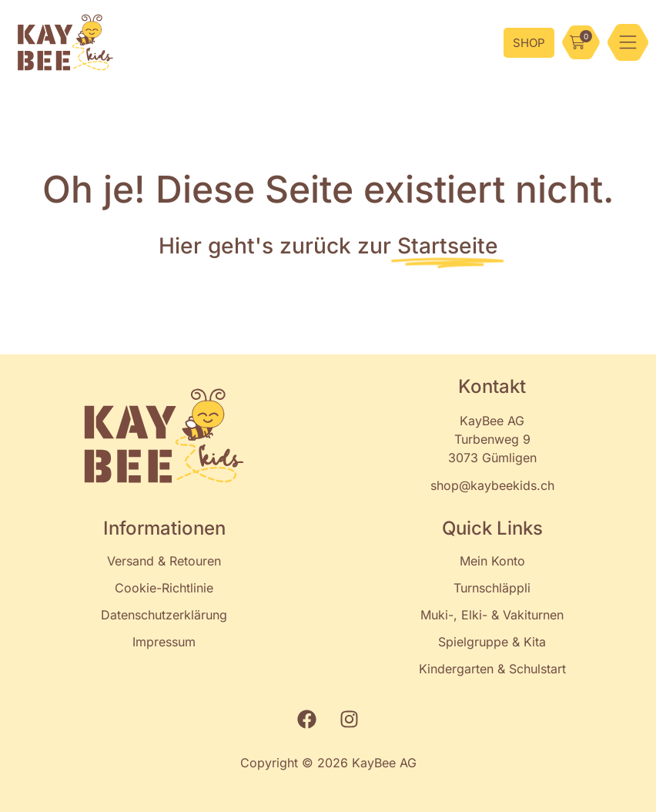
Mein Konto (492, 561)
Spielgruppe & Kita (492, 642)
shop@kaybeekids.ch (492, 485)
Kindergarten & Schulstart (492, 669)
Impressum (164, 642)
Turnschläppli (492, 588)
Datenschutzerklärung (164, 615)
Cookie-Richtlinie (164, 588)
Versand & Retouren (164, 561)
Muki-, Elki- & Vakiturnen (492, 615)
